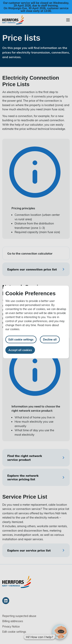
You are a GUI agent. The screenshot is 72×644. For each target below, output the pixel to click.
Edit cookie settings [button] (21, 339)
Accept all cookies (20, 350)
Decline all (50, 339)
